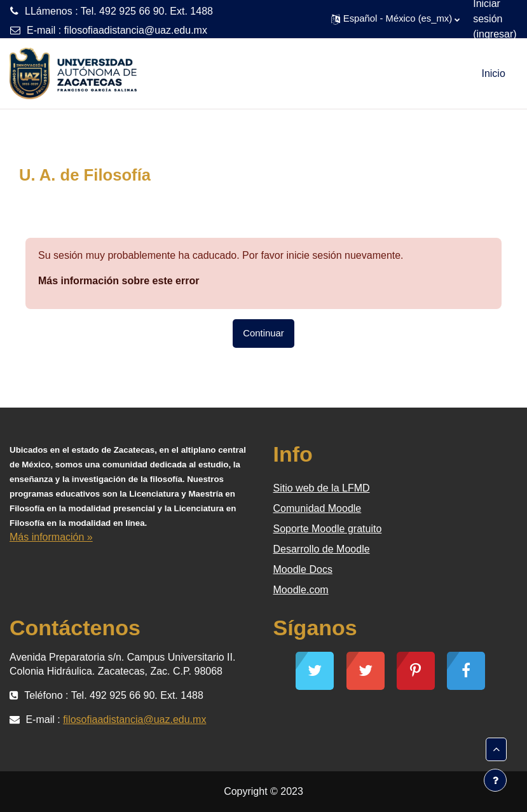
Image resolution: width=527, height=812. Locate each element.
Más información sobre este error (119, 281)
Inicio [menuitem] (493, 73)
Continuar (263, 333)
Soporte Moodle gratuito (328, 529)
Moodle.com (301, 590)
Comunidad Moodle (318, 508)
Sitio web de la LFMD (322, 488)
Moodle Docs (303, 569)
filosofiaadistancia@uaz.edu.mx (136, 30)
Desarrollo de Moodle (322, 549)
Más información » (51, 537)
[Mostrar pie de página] (495, 780)
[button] (395, 19)
